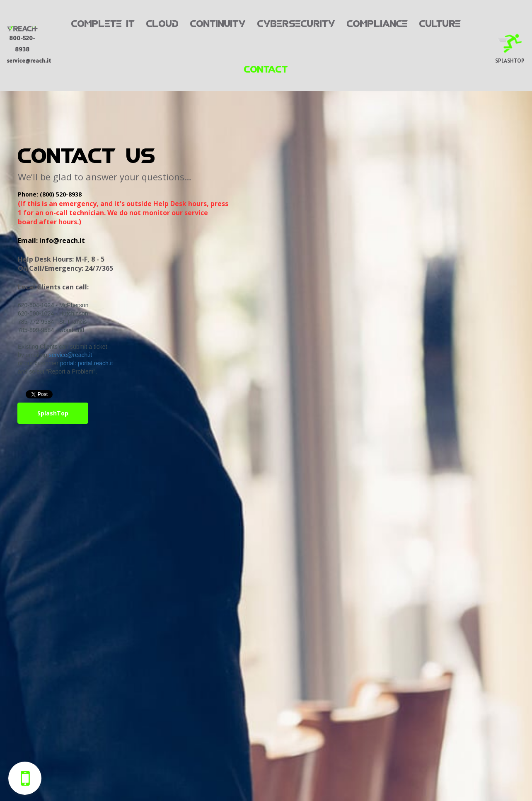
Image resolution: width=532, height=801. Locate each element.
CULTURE (440, 22)
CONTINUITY (218, 22)
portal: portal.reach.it (87, 363)
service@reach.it (70, 355)
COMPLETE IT (103, 22)
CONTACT (266, 68)
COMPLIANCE (377, 22)
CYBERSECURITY (296, 22)
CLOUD (162, 22)
